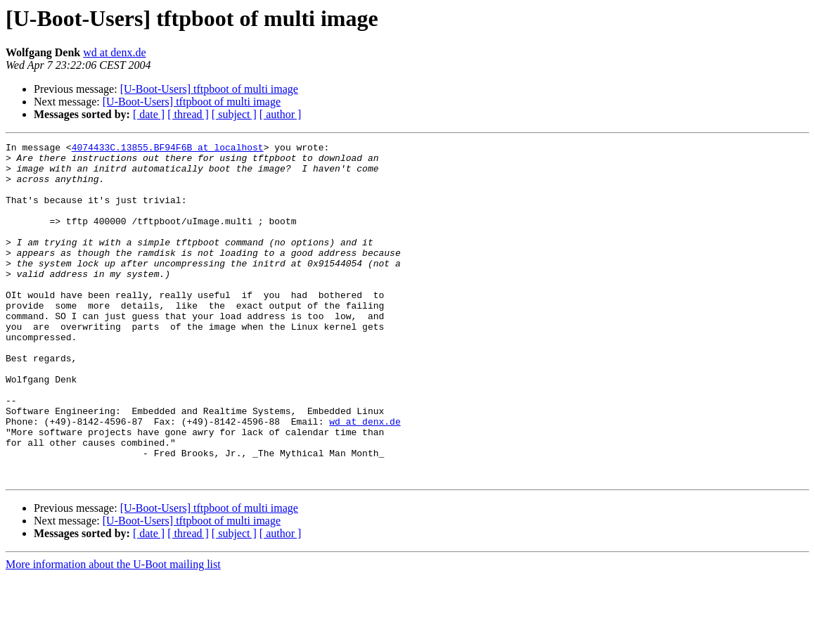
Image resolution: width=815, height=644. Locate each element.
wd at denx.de (114, 52)
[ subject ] (234, 114)
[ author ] (281, 114)
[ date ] (149, 114)
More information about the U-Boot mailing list (113, 632)
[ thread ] (188, 114)
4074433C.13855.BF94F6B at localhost (168, 149)
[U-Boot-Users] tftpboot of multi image (209, 89)
